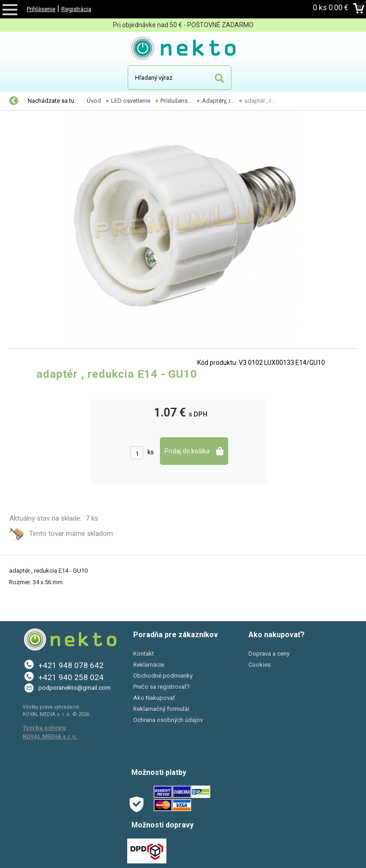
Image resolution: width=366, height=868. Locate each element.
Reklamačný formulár (161, 709)
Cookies (260, 665)
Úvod (94, 101)
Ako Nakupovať (154, 698)
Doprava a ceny (269, 654)
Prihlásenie (41, 9)
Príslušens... (176, 101)
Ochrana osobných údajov (168, 720)
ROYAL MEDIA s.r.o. (50, 736)
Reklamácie (149, 665)
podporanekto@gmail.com (74, 688)
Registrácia (76, 9)
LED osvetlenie (131, 101)
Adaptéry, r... (218, 101)
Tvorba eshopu (44, 728)
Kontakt (144, 654)
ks (151, 452)
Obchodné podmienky (163, 676)
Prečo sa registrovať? (162, 687)
